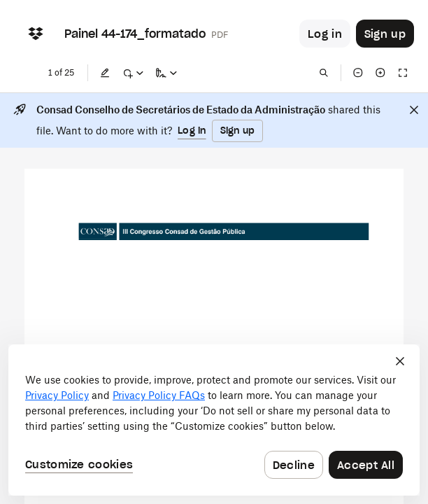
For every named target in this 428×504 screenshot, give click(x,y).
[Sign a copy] (166, 73)
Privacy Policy (57, 395)
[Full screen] (403, 73)
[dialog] (214, 420)
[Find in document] (324, 73)
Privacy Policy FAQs (159, 395)
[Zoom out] (358, 73)
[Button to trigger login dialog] (325, 34)
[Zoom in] (380, 73)
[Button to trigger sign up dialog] (385, 34)
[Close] (414, 110)
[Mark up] (133, 73)
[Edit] (105, 73)
